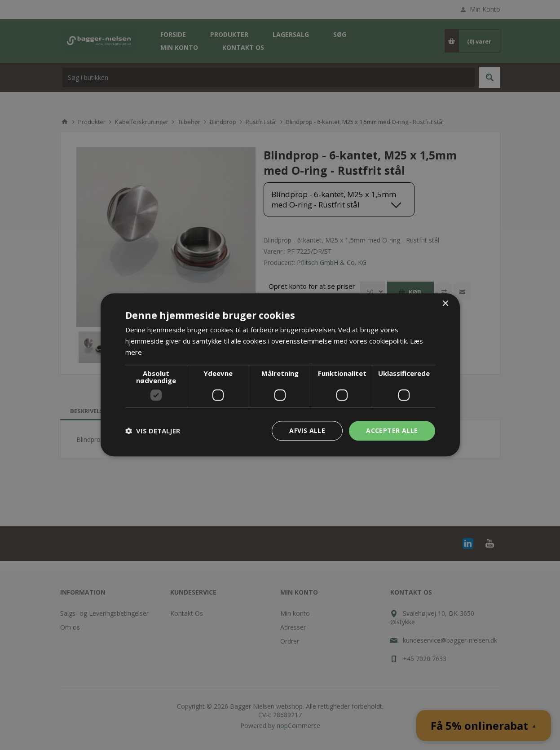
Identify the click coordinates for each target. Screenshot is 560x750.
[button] (153, 431)
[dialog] (280, 375)
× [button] (445, 304)
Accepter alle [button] (392, 430)
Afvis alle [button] (307, 430)
